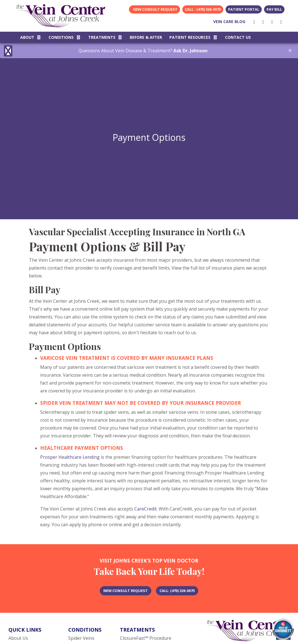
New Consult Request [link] (154, 9)
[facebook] (254, 22)
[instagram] (263, 22)
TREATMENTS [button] (105, 37)
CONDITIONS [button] (65, 37)
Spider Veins (81, 638)
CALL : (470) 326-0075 (203, 9)
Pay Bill (274, 9)
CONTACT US (238, 37)
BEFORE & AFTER (146, 37)
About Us (18, 638)
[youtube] (272, 22)
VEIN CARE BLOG (229, 22)
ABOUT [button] (31, 37)
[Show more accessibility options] (8, 51)
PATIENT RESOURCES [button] (194, 37)
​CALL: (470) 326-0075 (177, 591)
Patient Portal (244, 9)
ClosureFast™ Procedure (146, 638)
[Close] (290, 50)
